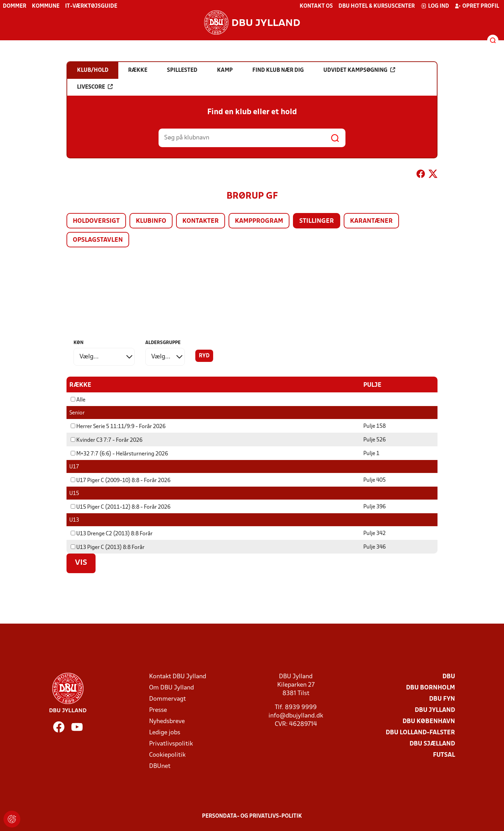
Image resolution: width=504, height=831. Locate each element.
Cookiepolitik (167, 755)
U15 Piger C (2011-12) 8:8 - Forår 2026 (121, 507)
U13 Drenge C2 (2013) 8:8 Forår (112, 534)
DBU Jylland (435, 710)
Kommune (46, 6)
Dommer (15, 6)
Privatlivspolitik (171, 744)
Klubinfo (151, 221)
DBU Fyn (442, 699)
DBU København (429, 721)
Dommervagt (167, 699)
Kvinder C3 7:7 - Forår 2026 (107, 440)
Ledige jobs (165, 732)
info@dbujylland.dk (296, 716)
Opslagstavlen (98, 240)
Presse (158, 710)
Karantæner (371, 221)
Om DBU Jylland (171, 688)
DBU (449, 676)
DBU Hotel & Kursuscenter (377, 6)
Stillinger (317, 221)
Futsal (444, 755)
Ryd (204, 356)
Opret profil (477, 6)
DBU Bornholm (430, 688)
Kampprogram (259, 221)
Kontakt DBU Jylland (178, 676)
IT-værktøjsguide (91, 6)
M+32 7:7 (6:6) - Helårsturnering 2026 (119, 454)
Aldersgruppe (163, 343)
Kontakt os (316, 6)
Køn (79, 343)
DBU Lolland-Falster (420, 732)
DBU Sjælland (432, 744)
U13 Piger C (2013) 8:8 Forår (108, 547)
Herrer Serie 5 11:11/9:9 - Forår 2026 (118, 426)
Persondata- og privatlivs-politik (252, 816)
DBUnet (160, 766)
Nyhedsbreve (167, 721)
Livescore (95, 87)
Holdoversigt (96, 221)
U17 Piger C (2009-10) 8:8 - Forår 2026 (121, 480)
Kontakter (201, 221)
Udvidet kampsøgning (359, 70)
